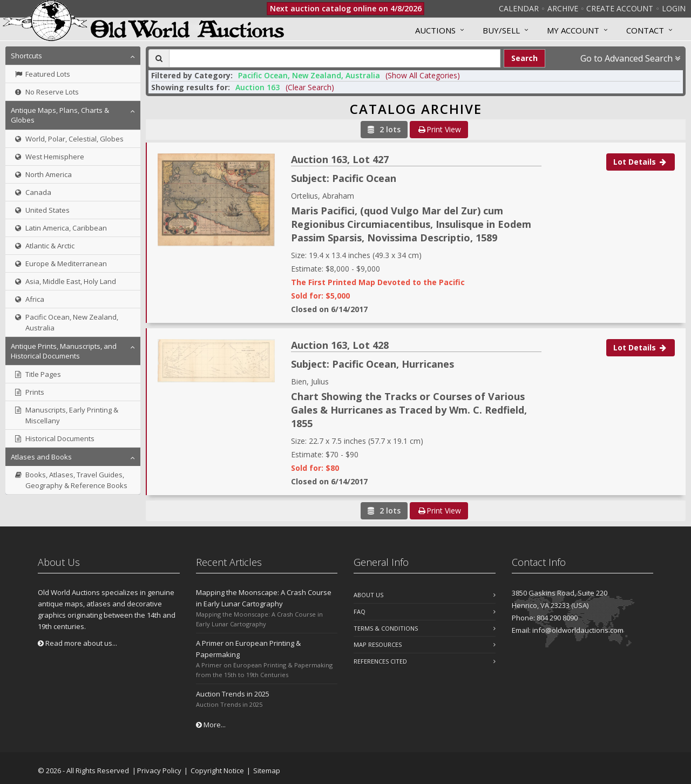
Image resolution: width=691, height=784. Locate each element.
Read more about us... (77, 643)
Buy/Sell (501, 30)
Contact (645, 30)
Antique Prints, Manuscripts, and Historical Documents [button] (64, 351)
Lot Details (641, 162)
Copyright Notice (217, 771)
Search (524, 58)
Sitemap (267, 771)
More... (211, 725)
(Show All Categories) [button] (423, 75)
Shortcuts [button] (26, 56)
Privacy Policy (159, 771)
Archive (563, 8)
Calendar (519, 8)
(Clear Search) (310, 87)
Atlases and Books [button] (41, 457)
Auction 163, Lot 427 (340, 159)
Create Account (620, 8)
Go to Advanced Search (630, 58)
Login (674, 8)
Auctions (435, 30)
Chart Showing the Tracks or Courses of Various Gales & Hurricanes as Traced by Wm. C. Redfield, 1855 (409, 410)
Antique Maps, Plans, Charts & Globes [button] (60, 115)
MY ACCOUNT (573, 30)
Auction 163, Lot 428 (340, 345)
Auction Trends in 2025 (233, 694)
